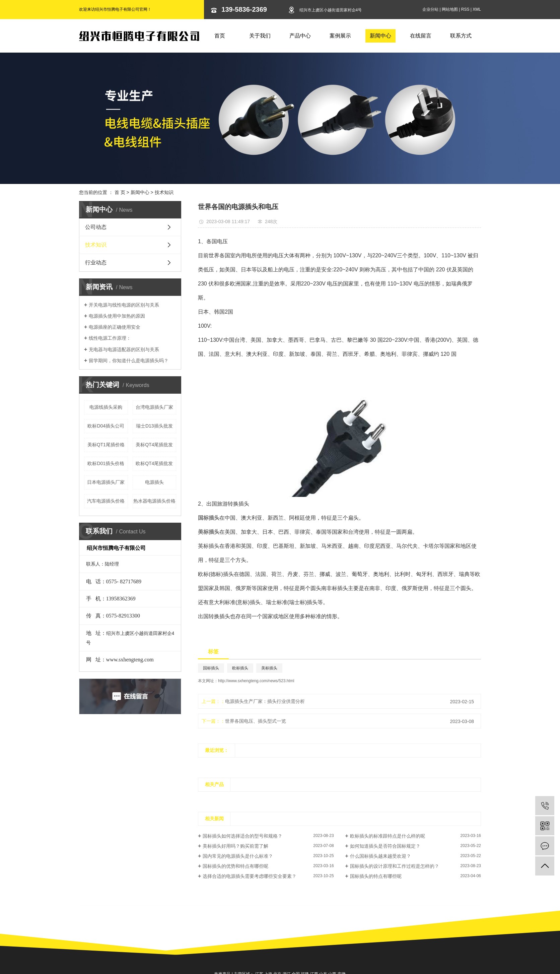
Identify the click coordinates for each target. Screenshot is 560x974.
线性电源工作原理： (110, 338)
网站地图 (450, 9)
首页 (220, 36)
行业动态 (96, 263)
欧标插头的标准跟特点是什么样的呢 (388, 836)
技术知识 (164, 192)
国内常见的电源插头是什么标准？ (238, 856)
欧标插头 (240, 668)
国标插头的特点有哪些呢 (376, 876)
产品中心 (300, 36)
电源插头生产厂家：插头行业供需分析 (265, 701)
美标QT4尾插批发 (154, 445)
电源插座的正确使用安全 (115, 327)
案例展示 (340, 36)
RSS (465, 9)
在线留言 (421, 36)
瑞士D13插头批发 (154, 426)
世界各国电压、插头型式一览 (256, 721)
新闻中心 (380, 36)
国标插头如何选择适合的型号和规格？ (242, 836)
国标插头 (211, 668)
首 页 (120, 192)
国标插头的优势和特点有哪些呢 (235, 866)
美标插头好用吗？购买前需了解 (235, 846)
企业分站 (430, 9)
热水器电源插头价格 (154, 501)
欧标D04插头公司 (106, 426)
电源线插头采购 (106, 407)
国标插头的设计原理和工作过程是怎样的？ (395, 866)
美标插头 (269, 668)
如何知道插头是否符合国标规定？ (385, 846)
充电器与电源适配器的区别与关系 (124, 349)
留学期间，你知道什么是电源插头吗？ (129, 361)
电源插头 (154, 482)
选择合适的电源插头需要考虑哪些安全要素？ (250, 876)
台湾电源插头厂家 (154, 407)
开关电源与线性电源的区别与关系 (124, 305)
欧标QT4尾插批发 (154, 463)
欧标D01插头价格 (106, 463)
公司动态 (96, 227)
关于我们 (260, 36)
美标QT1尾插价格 (106, 445)
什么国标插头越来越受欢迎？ (380, 856)
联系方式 (461, 36)
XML (477, 9)
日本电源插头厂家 (106, 482)
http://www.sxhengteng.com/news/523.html (256, 681)
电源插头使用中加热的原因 (117, 316)
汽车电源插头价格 (106, 501)
